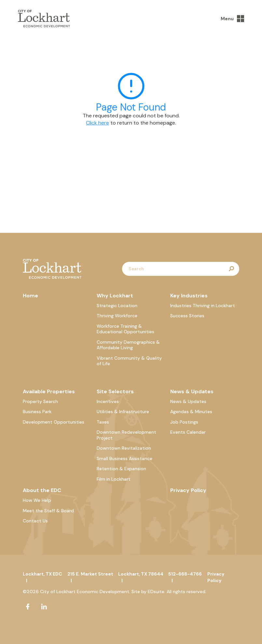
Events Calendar (188, 432)
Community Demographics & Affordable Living (128, 345)
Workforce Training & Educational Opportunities (125, 329)
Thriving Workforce (117, 316)
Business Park (37, 412)
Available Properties (49, 391)
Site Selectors (115, 391)
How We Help (37, 500)
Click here (97, 123)
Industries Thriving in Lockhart (203, 306)
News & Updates (192, 391)
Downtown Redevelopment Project (126, 435)
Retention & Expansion (121, 469)
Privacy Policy (188, 490)
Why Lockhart (115, 296)
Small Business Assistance (124, 458)
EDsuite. (157, 592)
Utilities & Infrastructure (123, 412)
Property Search (40, 401)
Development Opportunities (54, 422)
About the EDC (42, 490)
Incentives (108, 401)
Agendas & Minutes (191, 412)
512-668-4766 (185, 574)
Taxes (103, 422)
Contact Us (35, 521)
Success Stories (187, 316)
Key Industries (189, 296)
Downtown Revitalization (124, 448)
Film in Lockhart (114, 479)
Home (30, 296)
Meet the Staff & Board (48, 511)
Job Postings (184, 422)
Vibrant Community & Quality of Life (129, 361)
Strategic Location (117, 306)
